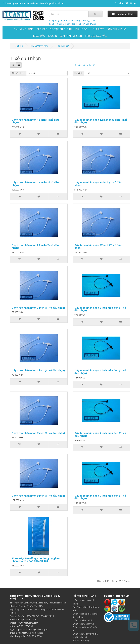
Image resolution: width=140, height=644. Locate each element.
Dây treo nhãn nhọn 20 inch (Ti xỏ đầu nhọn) (35, 246)
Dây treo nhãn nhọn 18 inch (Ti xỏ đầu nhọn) (98, 184)
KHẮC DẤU (39, 36)
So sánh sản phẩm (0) (85, 65)
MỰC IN (53, 36)
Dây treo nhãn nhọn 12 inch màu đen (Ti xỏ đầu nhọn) (101, 121)
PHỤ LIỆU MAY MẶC (96, 36)
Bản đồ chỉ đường (81, 641)
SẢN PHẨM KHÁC (117, 29)
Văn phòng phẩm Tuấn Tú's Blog (64, 21)
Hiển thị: (78, 73)
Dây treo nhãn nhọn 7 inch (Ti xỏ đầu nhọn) (38, 433)
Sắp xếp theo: (18, 73)
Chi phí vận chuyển (88, 24)
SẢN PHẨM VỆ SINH (71, 36)
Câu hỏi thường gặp (66, 24)
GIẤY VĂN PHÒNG (24, 29)
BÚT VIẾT (42, 29)
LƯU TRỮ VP (97, 29)
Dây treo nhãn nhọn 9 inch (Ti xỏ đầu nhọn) (38, 496)
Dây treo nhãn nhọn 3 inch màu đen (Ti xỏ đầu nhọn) (100, 309)
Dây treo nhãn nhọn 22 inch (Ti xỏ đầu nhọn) (98, 246)
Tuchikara (39, 633)
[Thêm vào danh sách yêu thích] (39, 134)
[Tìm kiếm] (95, 14)
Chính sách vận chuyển (83, 624)
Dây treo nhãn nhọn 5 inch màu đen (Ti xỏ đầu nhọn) (100, 372)
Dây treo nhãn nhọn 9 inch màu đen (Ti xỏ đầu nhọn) (100, 497)
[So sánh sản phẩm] (58, 134)
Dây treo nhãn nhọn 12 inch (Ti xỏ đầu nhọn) (35, 121)
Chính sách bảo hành (82, 620)
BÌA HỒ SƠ (81, 29)
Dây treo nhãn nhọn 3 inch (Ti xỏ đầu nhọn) (38, 308)
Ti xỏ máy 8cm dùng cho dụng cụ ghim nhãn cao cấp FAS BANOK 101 (36, 560)
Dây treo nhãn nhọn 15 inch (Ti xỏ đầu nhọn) (35, 184)
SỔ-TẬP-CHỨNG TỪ (61, 29)
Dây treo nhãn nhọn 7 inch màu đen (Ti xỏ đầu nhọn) (100, 434)
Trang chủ (18, 46)
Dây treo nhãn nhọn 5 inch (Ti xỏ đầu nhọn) (38, 370)
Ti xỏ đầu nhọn (62, 46)
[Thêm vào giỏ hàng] (20, 134)
